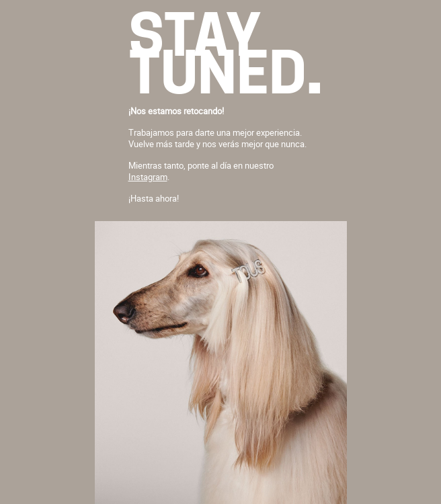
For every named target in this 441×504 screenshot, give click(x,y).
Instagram (148, 177)
